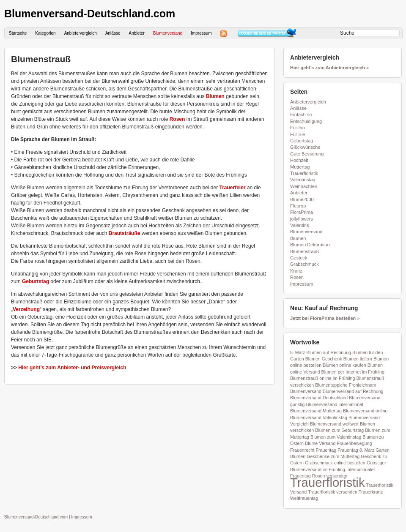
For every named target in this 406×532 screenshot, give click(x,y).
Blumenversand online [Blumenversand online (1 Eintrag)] (365, 411)
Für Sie (298, 134)
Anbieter (136, 33)
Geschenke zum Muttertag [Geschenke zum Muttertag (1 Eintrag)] (333, 456)
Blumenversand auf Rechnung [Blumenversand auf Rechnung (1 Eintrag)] (353, 391)
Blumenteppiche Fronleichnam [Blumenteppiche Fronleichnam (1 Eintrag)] (346, 385)
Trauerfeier (233, 188)
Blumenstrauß (41, 59)
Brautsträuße (125, 233)
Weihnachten (304, 186)
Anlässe (113, 33)
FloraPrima (302, 212)
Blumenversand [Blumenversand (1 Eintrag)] (306, 391)
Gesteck (299, 258)
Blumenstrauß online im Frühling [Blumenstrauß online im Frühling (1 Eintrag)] (322, 378)
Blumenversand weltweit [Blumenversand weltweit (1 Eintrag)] (334, 424)
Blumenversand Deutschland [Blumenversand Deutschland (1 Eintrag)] (319, 398)
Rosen (177, 119)
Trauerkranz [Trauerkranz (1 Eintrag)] (371, 492)
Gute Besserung (307, 154)
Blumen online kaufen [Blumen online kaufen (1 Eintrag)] (344, 365)
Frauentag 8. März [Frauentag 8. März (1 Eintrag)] (356, 450)
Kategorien (45, 33)
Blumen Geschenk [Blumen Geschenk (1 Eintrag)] (324, 359)
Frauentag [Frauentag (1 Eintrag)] (326, 450)
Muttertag (300, 167)
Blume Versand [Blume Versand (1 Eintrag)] (320, 443)
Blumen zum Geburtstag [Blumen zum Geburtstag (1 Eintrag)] (339, 430)
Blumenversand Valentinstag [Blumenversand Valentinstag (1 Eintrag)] (319, 417)
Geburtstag (36, 281)
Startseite (18, 33)
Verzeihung (26, 309)
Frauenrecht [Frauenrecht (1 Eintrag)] (302, 450)
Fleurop (298, 206)
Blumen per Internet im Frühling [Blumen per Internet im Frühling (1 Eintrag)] (353, 372)
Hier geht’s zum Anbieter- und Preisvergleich (72, 368)
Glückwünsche (305, 147)
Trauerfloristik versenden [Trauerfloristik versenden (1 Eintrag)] (333, 492)
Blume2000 (302, 199)
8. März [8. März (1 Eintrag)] (298, 352)
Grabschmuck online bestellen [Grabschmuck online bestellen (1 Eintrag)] (335, 463)
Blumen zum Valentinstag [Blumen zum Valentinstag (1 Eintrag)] (336, 437)
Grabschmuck (304, 264)
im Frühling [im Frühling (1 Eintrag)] (334, 469)
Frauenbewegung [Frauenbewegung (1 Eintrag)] (354, 443)
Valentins (299, 225)
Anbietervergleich (81, 33)
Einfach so (301, 115)
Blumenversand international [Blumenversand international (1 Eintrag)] (334, 404)
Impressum (201, 33)
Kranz (296, 271)
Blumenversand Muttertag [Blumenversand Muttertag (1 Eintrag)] (316, 411)
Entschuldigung (306, 121)
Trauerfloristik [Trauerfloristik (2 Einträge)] (328, 482)
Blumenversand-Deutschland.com (90, 14)
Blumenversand (168, 33)
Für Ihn (298, 128)
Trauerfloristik (304, 173)
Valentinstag (303, 180)
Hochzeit (299, 160)
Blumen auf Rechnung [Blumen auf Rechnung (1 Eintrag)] (329, 352)
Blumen (215, 96)
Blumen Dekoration (310, 245)
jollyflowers (302, 219)
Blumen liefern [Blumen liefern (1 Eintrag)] (358, 359)
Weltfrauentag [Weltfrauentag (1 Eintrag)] (304, 498)
